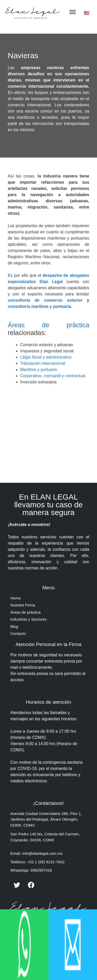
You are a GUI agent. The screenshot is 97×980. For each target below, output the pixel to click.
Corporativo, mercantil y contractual (53, 376)
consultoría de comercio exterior (47, 300)
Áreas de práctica (48, 325)
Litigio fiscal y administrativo (46, 357)
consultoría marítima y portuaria (39, 306)
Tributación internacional (43, 363)
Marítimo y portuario (39, 370)
